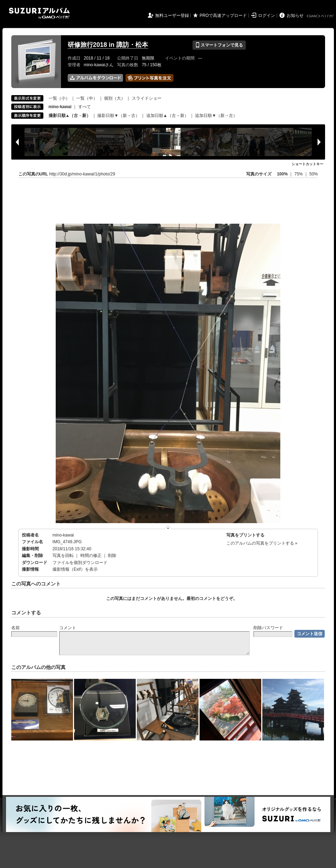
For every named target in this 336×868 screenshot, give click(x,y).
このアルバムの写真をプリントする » (262, 543)
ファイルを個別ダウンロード (80, 563)
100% (282, 174)
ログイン (267, 15)
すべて (85, 107)
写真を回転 (63, 556)
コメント (68, 628)
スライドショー (147, 98)
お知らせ (295, 15)
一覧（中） (87, 98)
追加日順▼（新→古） (216, 116)
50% (313, 174)
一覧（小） (59, 98)
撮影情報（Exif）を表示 (75, 569)
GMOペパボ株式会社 (321, 16)
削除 (112, 556)
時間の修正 (91, 556)
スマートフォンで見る (219, 45)
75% (299, 174)
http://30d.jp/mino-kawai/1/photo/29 (82, 174)
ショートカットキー (307, 164)
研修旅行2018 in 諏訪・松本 (108, 45)
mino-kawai (63, 535)
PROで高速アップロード (223, 15)
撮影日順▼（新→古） (118, 116)
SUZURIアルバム (39, 13)
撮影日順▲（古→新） (70, 116)
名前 (16, 628)
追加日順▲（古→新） (167, 116)
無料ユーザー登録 (172, 15)
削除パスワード (268, 628)
